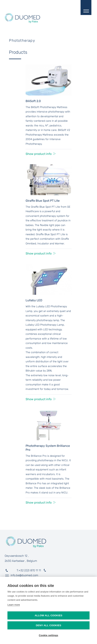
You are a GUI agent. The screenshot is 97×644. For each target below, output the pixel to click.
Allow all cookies (48, 615)
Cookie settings (49, 635)
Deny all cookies (49, 625)
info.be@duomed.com (24, 575)
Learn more (14, 605)
